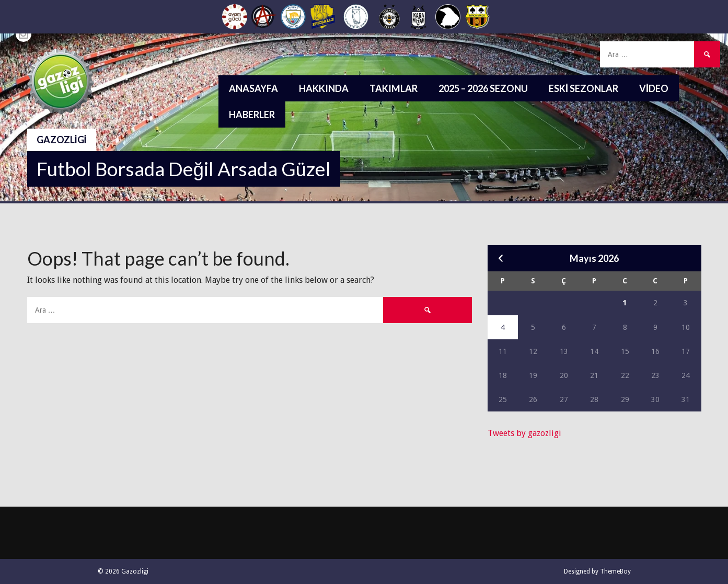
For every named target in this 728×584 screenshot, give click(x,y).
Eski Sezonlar (583, 88)
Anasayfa (253, 88)
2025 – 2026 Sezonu (483, 88)
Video (654, 88)
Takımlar (394, 88)
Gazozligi (62, 140)
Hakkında (324, 88)
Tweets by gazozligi (524, 433)
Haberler (252, 114)
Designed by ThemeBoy (597, 571)
